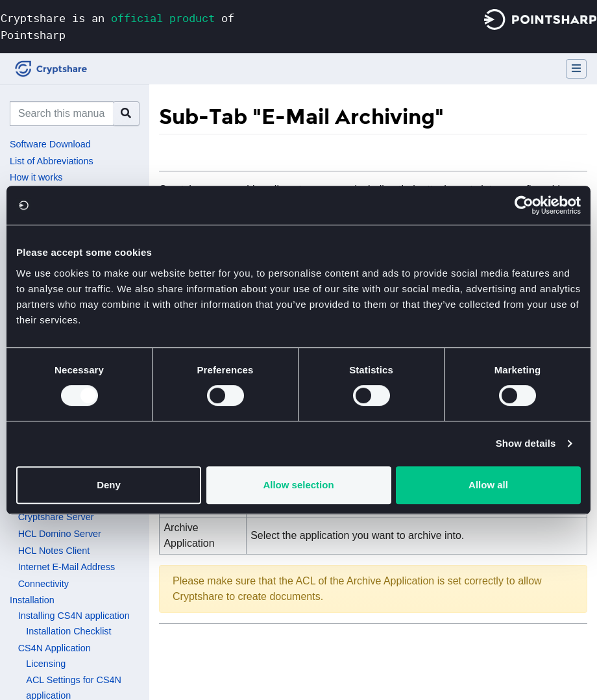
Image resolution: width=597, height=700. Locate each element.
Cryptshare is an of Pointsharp (117, 26)
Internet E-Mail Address (67, 567)
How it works (36, 177)
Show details (526, 443)
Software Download (50, 144)
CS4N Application (55, 648)
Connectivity (43, 584)
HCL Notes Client (54, 551)
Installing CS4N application (74, 616)
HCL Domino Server (60, 534)
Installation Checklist (68, 631)
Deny (109, 485)
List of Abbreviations (52, 161)
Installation (32, 600)
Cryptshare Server (56, 517)
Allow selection (298, 485)
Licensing (46, 664)
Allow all (488, 485)
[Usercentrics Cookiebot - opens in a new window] (524, 205)
